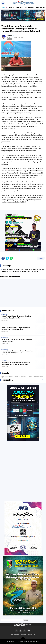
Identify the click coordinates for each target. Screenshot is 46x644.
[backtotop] (23, 639)
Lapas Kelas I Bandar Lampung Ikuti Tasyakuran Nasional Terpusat (17, 340)
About (11, 635)
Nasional (11, 7)
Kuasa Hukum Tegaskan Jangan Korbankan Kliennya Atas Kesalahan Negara (16, 329)
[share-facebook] (3, 258)
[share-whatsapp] (11, 258)
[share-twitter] (7, 258)
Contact (17, 635)
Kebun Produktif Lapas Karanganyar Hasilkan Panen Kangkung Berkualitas (16, 317)
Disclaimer (23, 635)
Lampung (5, 326)
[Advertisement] (23, 294)
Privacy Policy (31, 635)
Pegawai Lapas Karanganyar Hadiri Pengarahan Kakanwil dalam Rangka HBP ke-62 (17, 352)
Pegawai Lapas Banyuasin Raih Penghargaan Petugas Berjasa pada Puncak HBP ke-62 (16, 364)
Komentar (41, 258)
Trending (4, 7)
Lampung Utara (29, 7)
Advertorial (19, 7)
